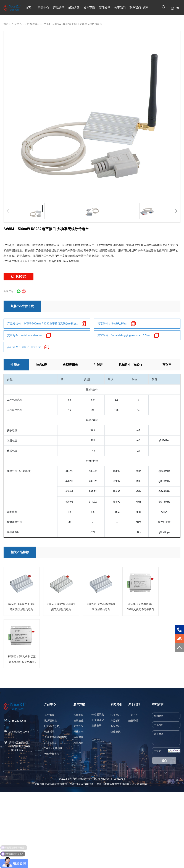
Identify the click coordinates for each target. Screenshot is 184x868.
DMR (106, 784)
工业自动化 (98, 720)
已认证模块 (51, 721)
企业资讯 (115, 732)
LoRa (80, 784)
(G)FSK (89, 784)
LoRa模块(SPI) (52, 726)
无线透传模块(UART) (56, 737)
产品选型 (59, 8)
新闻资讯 (105, 8)
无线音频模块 (52, 754)
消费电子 (96, 726)
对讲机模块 (51, 743)
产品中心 (43, 8)
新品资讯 (115, 726)
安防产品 (78, 726)
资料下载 (89, 8)
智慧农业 (78, 721)
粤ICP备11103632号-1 (113, 779)
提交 (164, 761)
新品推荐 (49, 715)
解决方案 (74, 8)
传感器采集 (98, 715)
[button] (176, 211)
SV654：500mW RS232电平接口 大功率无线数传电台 (72, 24)
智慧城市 (78, 743)
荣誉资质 (133, 721)
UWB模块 (49, 732)
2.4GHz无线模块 (53, 748)
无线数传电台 (32, 24)
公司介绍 (133, 715)
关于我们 (120, 8)
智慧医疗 (78, 715)
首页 (28, 8)
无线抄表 (78, 732)
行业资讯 (115, 715)
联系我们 (135, 8)
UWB (98, 784)
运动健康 (78, 737)
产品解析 (115, 721)
